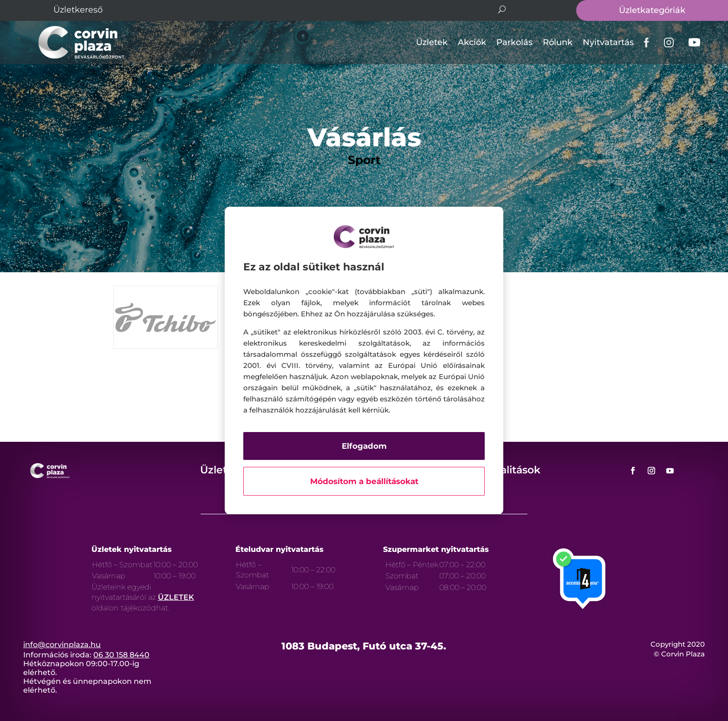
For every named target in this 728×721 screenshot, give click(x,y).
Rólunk (558, 42)
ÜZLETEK (176, 597)
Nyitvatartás (608, 42)
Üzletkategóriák (652, 10)
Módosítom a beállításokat (364, 481)
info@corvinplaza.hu (62, 645)
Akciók (472, 42)
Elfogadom (364, 446)
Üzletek (432, 42)
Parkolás (514, 42)
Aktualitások (508, 470)
